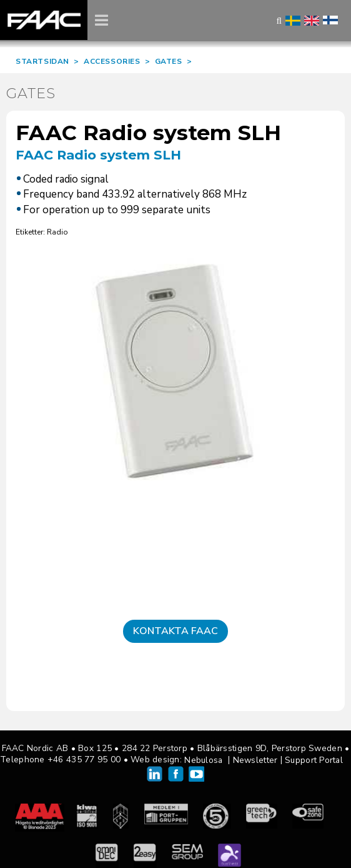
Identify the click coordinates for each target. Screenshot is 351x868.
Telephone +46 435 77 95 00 (60, 759)
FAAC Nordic (44, 20)
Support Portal (314, 760)
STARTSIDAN (42, 61)
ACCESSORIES (112, 61)
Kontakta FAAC (175, 631)
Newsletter (255, 760)
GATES (169, 61)
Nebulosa (203, 760)
